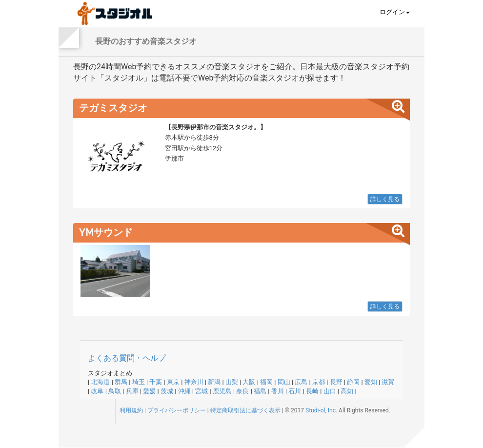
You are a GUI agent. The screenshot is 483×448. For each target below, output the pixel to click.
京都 (319, 382)
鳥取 (115, 391)
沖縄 (184, 391)
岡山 (284, 382)
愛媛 (149, 391)
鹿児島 (222, 391)
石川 (295, 391)
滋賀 (388, 382)
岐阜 (97, 391)
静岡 (353, 382)
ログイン (395, 12)
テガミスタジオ (113, 108)
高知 (347, 391)
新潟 (214, 382)
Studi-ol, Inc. (321, 410)
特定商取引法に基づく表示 (245, 410)
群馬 (121, 382)
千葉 (156, 382)
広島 (301, 382)
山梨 (232, 382)
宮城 (201, 391)
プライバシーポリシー (177, 410)
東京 (173, 382)
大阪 (249, 382)
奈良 (242, 391)
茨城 (167, 391)
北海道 (100, 382)
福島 (260, 391)
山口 (330, 391)
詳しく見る (385, 199)
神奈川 (194, 382)
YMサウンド (106, 232)
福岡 (266, 382)
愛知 (371, 382)
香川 (278, 391)
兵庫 (132, 391)
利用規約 (131, 410)
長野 (336, 382)
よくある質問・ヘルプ (127, 358)
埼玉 (139, 382)
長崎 (312, 391)
